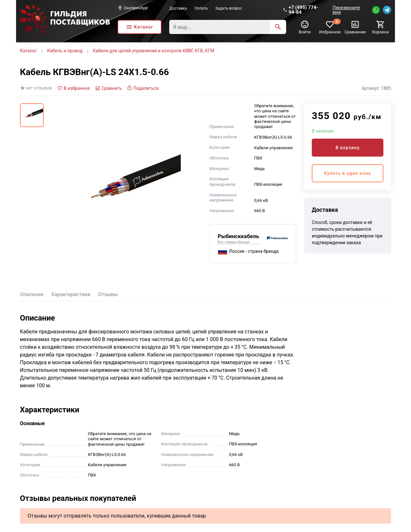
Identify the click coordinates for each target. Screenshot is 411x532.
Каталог (28, 51)
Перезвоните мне (346, 10)
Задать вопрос (228, 8)
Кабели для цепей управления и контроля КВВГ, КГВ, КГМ (153, 51)
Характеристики (71, 294)
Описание (32, 294)
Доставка (178, 8)
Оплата (201, 8)
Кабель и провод (65, 51)
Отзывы (108, 294)
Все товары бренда (234, 242)
